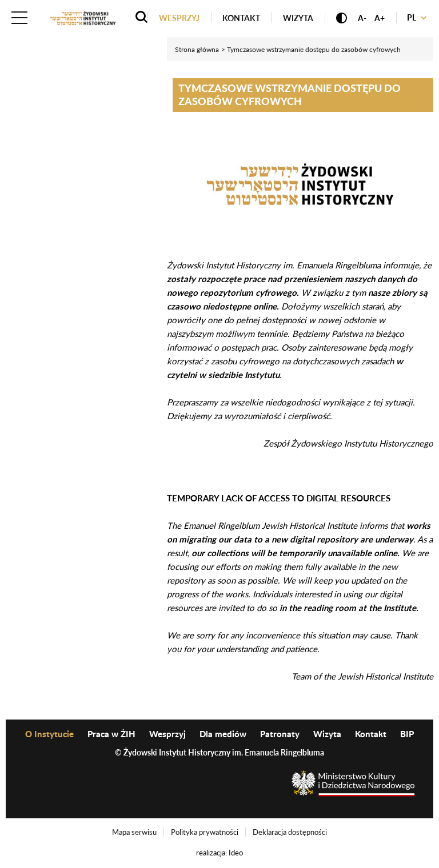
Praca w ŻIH (111, 734)
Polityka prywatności (205, 832)
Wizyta (298, 18)
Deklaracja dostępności (290, 832)
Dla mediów (223, 734)
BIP (407, 734)
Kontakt (241, 18)
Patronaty (280, 734)
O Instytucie (49, 734)
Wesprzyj (179, 18)
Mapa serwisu (134, 832)
